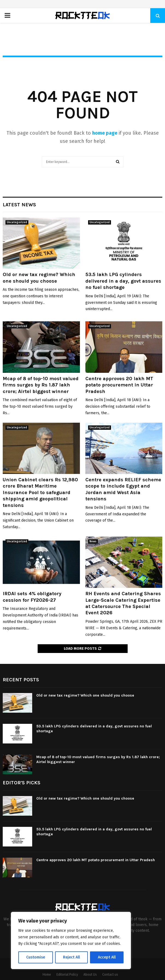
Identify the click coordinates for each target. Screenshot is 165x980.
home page (105, 133)
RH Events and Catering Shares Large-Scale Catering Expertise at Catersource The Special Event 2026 (123, 603)
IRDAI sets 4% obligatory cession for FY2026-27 (32, 597)
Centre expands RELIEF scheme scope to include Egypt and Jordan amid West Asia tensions (123, 489)
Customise (36, 957)
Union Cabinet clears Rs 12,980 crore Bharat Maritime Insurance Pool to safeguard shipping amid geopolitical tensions (40, 492)
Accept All (107, 957)
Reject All (71, 957)
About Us (90, 975)
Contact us (110, 975)
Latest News (19, 205)
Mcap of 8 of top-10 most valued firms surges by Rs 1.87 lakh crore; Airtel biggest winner (41, 385)
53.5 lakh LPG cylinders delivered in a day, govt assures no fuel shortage (123, 281)
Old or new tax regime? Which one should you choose (39, 278)
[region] (71, 940)
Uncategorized (17, 222)
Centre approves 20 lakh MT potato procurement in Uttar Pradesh (119, 385)
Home (47, 975)
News (93, 542)
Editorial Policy (67, 975)
